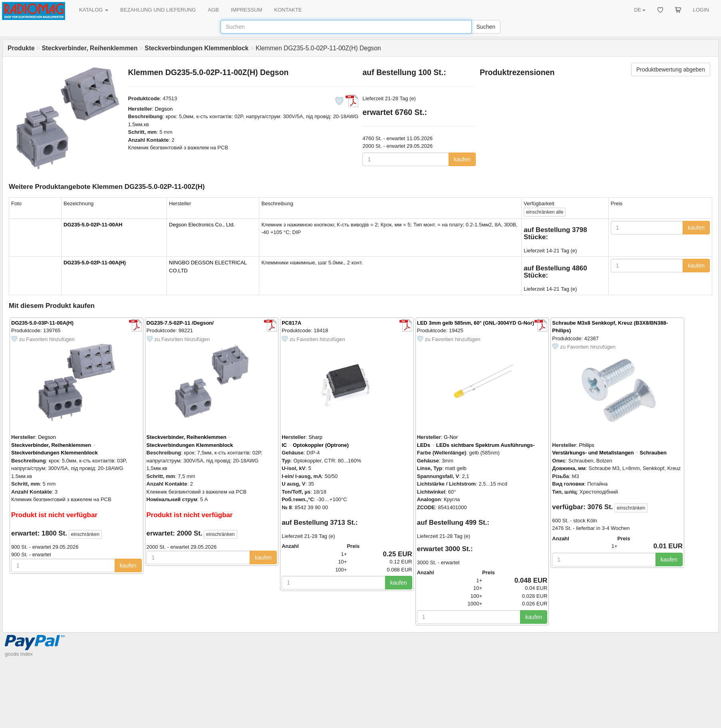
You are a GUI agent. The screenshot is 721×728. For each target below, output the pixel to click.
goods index (19, 654)
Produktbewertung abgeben (671, 69)
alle (545, 212)
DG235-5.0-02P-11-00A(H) (95, 263)
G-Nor (451, 437)
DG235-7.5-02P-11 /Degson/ (180, 323)
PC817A (291, 323)
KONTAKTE (288, 10)
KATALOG (94, 10)
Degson (164, 109)
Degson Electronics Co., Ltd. (202, 225)
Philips (587, 445)
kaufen (462, 159)
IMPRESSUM (247, 10)
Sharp (315, 437)
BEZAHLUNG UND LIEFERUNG (158, 10)
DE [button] (640, 10)
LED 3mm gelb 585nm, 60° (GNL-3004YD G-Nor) (476, 323)
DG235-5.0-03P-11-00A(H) (42, 323)
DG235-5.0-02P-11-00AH (93, 225)
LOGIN (701, 10)
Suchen (486, 27)
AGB (213, 10)
